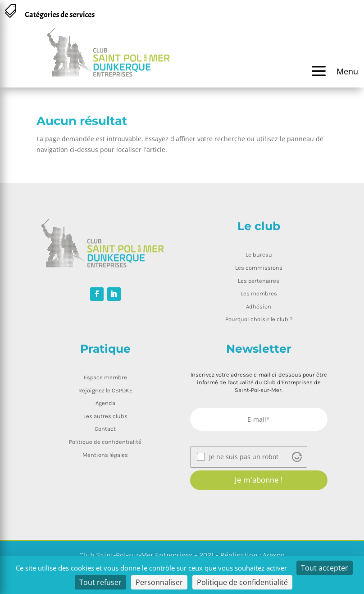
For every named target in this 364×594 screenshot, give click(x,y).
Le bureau (259, 255)
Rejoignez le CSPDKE (105, 390)
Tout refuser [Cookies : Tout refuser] (100, 582)
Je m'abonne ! (259, 480)
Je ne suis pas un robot (244, 457)
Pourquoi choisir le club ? (259, 319)
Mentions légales (105, 455)
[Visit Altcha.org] (297, 457)
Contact (105, 429)
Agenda (105, 403)
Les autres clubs (105, 416)
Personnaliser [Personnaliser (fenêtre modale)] (159, 582)
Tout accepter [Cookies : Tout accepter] (325, 568)
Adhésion (259, 306)
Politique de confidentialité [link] (242, 582)
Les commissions (259, 268)
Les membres (259, 293)
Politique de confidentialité (105, 442)
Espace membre (105, 377)
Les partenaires (259, 281)
